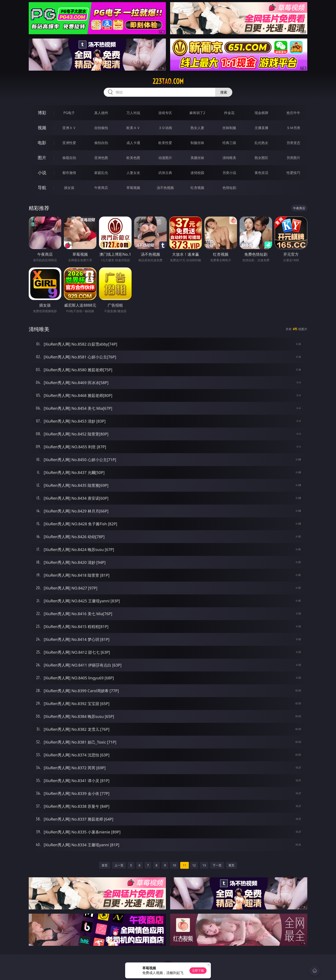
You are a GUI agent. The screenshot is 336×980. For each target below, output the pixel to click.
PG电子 (69, 113)
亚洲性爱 (69, 143)
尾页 (231, 865)
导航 (42, 188)
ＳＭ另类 (293, 128)
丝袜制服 (229, 128)
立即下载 (198, 970)
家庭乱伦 (101, 173)
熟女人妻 (197, 128)
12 (194, 865)
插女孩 (69, 188)
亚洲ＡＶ (69, 128)
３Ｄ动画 (165, 128)
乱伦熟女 (261, 143)
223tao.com (168, 81)
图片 (42, 158)
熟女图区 (261, 158)
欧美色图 (133, 158)
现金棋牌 (261, 113)
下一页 (217, 865)
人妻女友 (133, 173)
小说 (42, 173)
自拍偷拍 (101, 128)
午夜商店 (101, 188)
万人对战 (133, 113)
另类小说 (229, 173)
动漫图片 (165, 158)
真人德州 (101, 113)
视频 (42, 128)
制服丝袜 (197, 143)
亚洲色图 (101, 158)
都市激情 (69, 173)
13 (204, 865)
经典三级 (229, 143)
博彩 (42, 113)
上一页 (119, 865)
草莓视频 (133, 188)
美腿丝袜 (197, 158)
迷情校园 (197, 173)
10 (174, 865)
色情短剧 (229, 188)
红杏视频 (197, 188)
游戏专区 (165, 113)
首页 (105, 865)
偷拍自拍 (101, 143)
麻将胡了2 (197, 113)
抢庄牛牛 (293, 113)
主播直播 (261, 128)
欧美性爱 (165, 143)
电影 (42, 143)
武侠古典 (165, 173)
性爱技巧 (293, 173)
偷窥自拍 (69, 158)
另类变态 (293, 143)
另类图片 (293, 158)
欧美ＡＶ (133, 128)
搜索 (224, 92)
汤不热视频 (165, 188)
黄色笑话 (261, 173)
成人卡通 (133, 143)
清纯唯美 (229, 158)
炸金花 (229, 113)
